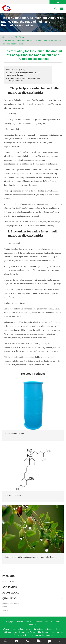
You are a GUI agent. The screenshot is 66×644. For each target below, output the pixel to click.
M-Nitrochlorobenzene (14, 434)
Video (5, 607)
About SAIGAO (33, 593)
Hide (22, 70)
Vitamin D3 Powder (13, 495)
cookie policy (35, 635)
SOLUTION (33, 582)
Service (5, 610)
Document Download (11, 603)
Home (5, 37)
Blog (22, 37)
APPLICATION (33, 587)
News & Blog (14, 37)
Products (33, 576)
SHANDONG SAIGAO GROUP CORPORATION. (34, 622)
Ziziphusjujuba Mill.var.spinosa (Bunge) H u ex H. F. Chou (29, 557)
